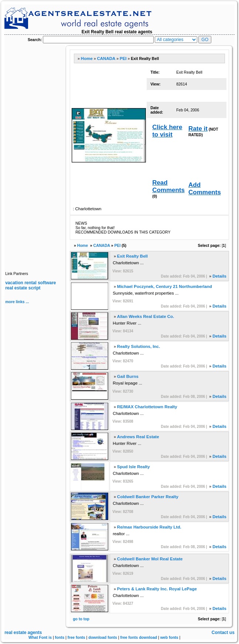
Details (219, 276)
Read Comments (168, 186)
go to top (81, 619)
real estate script (23, 288)
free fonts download (139, 637)
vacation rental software (30, 283)
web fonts (169, 637)
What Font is (40, 637)
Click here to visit (167, 131)
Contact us (223, 633)
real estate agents (23, 633)
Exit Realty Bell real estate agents (117, 32)
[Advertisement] (35, 156)
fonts (60, 637)
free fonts (76, 637)
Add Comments (205, 189)
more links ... (17, 302)
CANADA (106, 58)
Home (87, 58)
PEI (123, 58)
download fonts (103, 637)
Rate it (198, 129)
